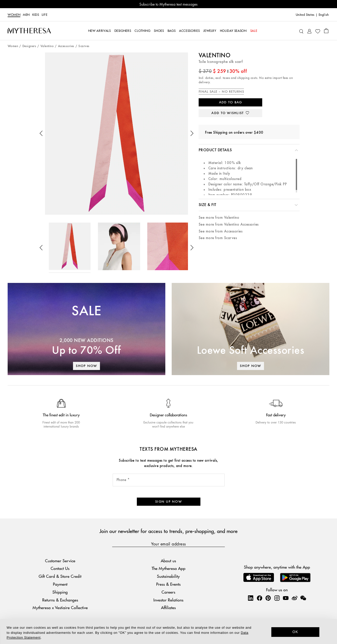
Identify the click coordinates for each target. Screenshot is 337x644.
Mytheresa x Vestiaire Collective (60, 607)
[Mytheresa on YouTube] (286, 598)
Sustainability (168, 576)
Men (26, 15)
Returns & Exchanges (60, 600)
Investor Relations (168, 600)
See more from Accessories (221, 231)
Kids (36, 15)
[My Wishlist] (318, 31)
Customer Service (60, 561)
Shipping (60, 592)
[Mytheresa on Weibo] (295, 598)
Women (14, 15)
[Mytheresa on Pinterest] (268, 598)
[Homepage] (29, 31)
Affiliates (168, 607)
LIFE (45, 15)
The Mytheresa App (168, 568)
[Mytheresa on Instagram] (277, 598)
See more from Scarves (218, 238)
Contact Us (60, 568)
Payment (60, 584)
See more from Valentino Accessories (229, 224)
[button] (41, 133)
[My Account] (309, 31)
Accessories (66, 46)
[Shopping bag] (326, 31)
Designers (29, 46)
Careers (168, 592)
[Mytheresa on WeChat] (303, 598)
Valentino (47, 46)
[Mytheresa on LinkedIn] (251, 598)
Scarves (84, 46)
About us (168, 561)
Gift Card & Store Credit (60, 576)
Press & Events (168, 584)
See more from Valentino (219, 218)
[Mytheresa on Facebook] (259, 598)
